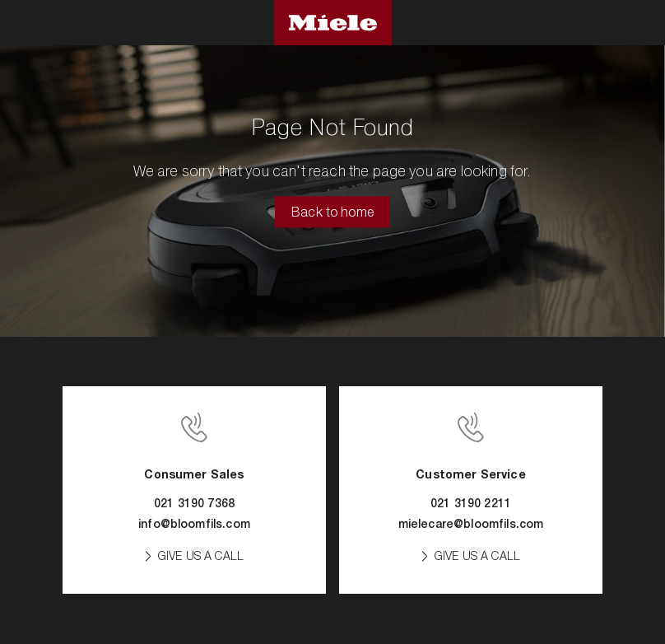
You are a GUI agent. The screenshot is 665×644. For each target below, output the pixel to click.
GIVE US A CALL (201, 555)
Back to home (332, 212)
